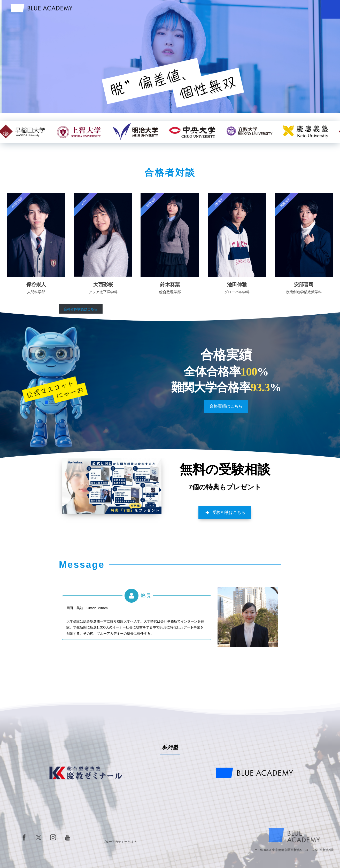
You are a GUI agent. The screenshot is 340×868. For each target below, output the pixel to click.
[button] (226, 406)
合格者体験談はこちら (81, 309)
